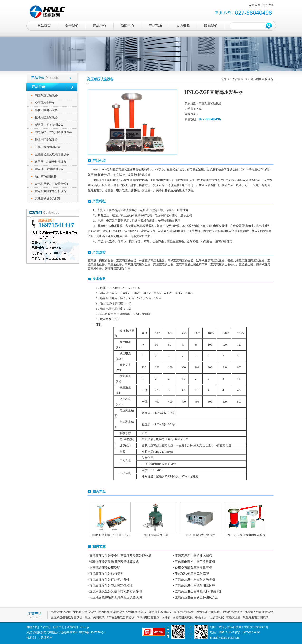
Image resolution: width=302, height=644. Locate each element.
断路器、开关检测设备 (49, 125)
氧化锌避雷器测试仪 (256, 617)
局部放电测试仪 (232, 612)
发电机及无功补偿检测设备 (52, 184)
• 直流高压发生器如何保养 (106, 574)
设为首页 (254, 5)
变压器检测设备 (45, 103)
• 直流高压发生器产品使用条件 (109, 580)
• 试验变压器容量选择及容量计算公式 (113, 562)
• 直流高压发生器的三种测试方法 (196, 597)
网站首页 (44, 26)
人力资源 (183, 26)
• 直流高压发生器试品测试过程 (194, 585)
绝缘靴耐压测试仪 (208, 612)
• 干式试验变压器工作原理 (191, 574)
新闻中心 (127, 26)
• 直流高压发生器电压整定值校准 (110, 585)
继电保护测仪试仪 (85, 612)
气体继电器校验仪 (148, 617)
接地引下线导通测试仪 (259, 612)
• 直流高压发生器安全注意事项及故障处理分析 (120, 556)
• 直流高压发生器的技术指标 (193, 556)
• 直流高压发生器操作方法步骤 (194, 580)
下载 (199, 109)
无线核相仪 (217, 617)
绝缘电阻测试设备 (46, 140)
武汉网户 (46, 638)
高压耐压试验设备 (46, 95)
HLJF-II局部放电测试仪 (200, 535)
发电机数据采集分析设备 (51, 191)
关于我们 (72, 26)
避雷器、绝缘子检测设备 (51, 162)
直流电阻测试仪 (184, 612)
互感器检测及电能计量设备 (52, 154)
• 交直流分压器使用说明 (104, 568)
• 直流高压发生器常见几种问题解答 (197, 591)
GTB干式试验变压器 (155, 535)
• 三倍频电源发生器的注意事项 (194, 562)
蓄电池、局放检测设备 (49, 169)
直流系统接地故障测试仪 (67, 617)
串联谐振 (201, 617)
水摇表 (166, 617)
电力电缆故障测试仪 (111, 612)
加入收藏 (268, 5)
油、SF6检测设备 (46, 176)
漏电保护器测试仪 (160, 612)
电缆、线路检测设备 (48, 147)
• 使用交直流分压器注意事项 (193, 568)
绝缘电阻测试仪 (136, 612)
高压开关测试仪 (95, 617)
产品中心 (100, 26)
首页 (223, 79)
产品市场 (155, 26)
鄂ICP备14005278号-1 (93, 632)
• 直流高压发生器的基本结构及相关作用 (115, 591)
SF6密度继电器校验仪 (121, 617)
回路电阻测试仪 (183, 617)
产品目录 (238, 79)
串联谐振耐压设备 (46, 110)
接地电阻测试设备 (46, 118)
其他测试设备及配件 (48, 199)
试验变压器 (233, 617)
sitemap (84, 627)
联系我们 (211, 26)
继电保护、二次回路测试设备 (53, 132)
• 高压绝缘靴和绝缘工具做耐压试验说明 (115, 597)
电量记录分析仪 (61, 612)
